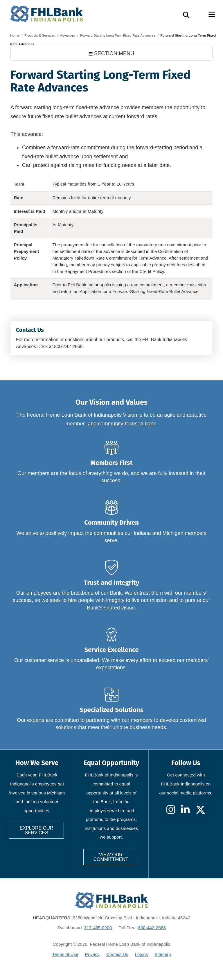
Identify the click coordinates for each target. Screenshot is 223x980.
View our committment (111, 857)
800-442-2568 (152, 928)
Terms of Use (65, 954)
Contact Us (117, 954)
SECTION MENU (111, 53)
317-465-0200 (98, 928)
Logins (141, 954)
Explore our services (37, 830)
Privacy (92, 954)
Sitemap (163, 954)
